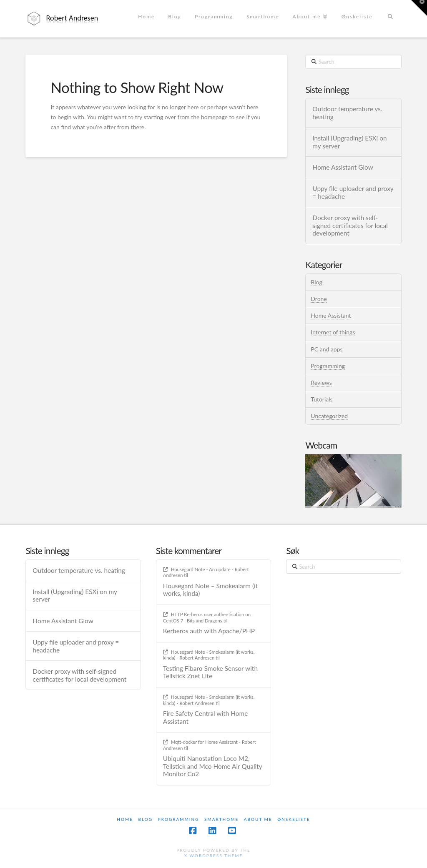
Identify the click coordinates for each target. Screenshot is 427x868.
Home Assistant (331, 315)
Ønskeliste (294, 819)
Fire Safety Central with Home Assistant (206, 717)
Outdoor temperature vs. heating (347, 113)
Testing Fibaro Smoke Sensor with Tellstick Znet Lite (210, 672)
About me (258, 819)
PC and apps (327, 349)
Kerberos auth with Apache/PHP (209, 631)
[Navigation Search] (390, 19)
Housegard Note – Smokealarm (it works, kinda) (211, 590)
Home (125, 819)
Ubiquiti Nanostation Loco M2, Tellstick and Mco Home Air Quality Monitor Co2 (213, 766)
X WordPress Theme (214, 855)
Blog (316, 282)
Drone (319, 299)
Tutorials (322, 399)
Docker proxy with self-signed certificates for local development (350, 225)
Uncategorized (329, 416)
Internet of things (333, 332)
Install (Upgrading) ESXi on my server (349, 142)
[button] (419, 8)
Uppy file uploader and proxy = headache (353, 192)
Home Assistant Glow (343, 167)
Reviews (321, 383)
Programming (328, 366)
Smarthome (221, 819)
